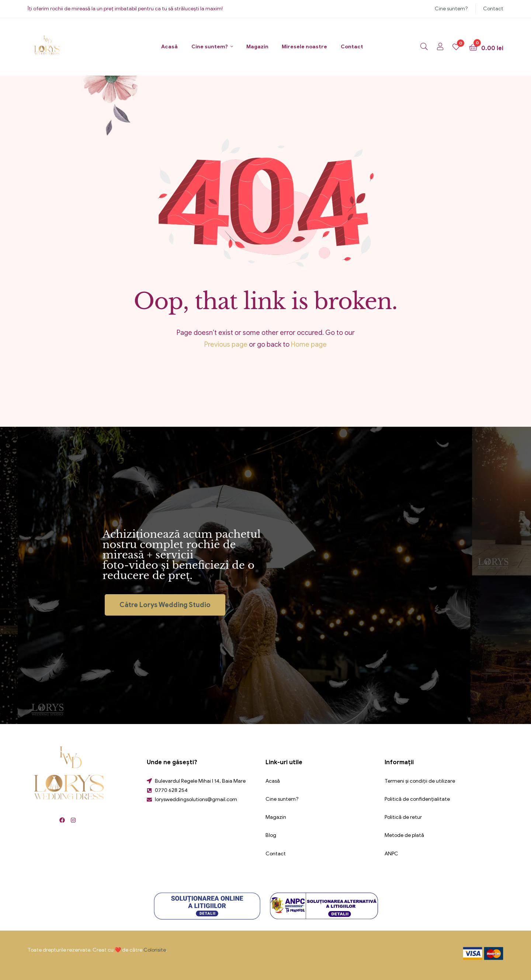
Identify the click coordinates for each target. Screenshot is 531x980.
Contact (493, 9)
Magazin (257, 47)
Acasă (169, 47)
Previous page (226, 344)
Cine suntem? (451, 9)
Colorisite (155, 950)
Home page (309, 344)
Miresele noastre (304, 47)
